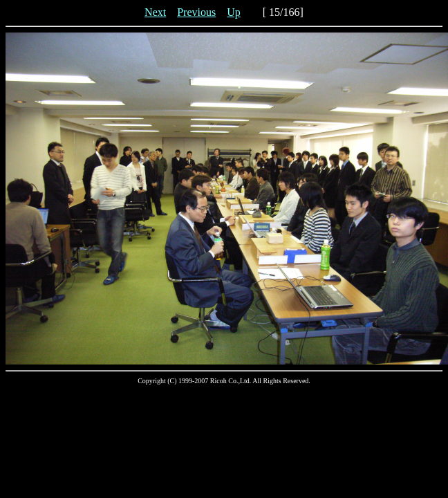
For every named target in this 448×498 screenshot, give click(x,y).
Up (234, 12)
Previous (196, 12)
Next (155, 12)
